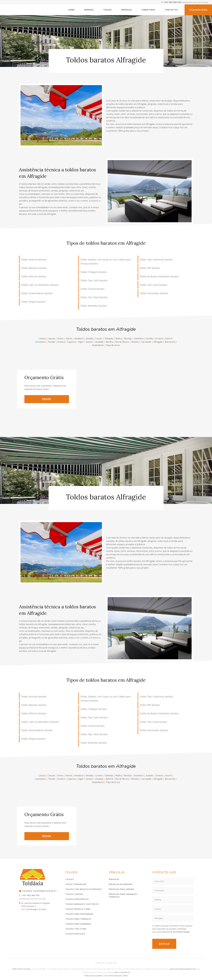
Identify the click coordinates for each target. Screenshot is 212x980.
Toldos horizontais (77, 899)
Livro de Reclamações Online (116, 976)
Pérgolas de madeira (121, 884)
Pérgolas (114, 879)
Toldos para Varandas (78, 924)
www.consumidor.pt (122, 972)
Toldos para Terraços (78, 919)
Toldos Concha (74, 894)
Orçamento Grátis (198, 10)
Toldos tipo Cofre (76, 929)
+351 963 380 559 (171, 2)
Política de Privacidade (176, 932)
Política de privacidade (93, 976)
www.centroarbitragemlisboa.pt (183, 969)
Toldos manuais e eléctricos (82, 904)
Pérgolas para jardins (121, 889)
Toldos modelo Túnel (78, 909)
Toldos (69, 879)
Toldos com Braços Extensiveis (84, 889)
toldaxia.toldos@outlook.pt (38, 891)
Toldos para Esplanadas (79, 914)
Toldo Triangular (76, 884)
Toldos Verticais (75, 934)
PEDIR (47, 399)
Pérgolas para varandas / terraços (123, 895)
